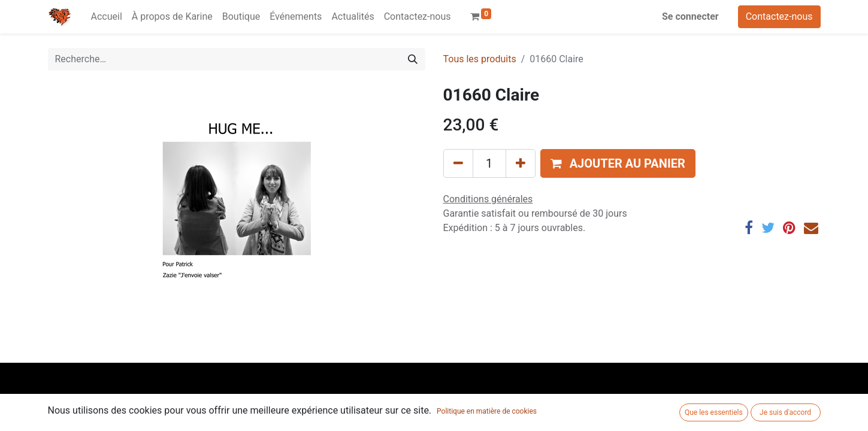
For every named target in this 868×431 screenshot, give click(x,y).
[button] (618, 163)
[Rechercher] (413, 59)
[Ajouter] (521, 163)
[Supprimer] (458, 163)
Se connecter (690, 16)
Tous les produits (480, 59)
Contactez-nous (779, 16)
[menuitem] (107, 17)
